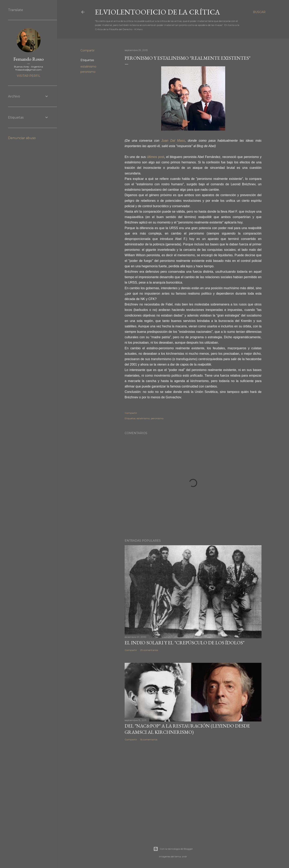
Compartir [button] (88, 50)
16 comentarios (149, 739)
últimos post (156, 157)
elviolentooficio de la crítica (157, 12)
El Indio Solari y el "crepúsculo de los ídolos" (185, 643)
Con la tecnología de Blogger (173, 849)
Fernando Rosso (29, 59)
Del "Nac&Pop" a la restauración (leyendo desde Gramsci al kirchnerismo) (187, 729)
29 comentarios (149, 650)
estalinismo (88, 67)
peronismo (88, 72)
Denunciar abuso (22, 138)
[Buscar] (259, 12)
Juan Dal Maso (173, 141)
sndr (185, 856)
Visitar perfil (29, 76)
